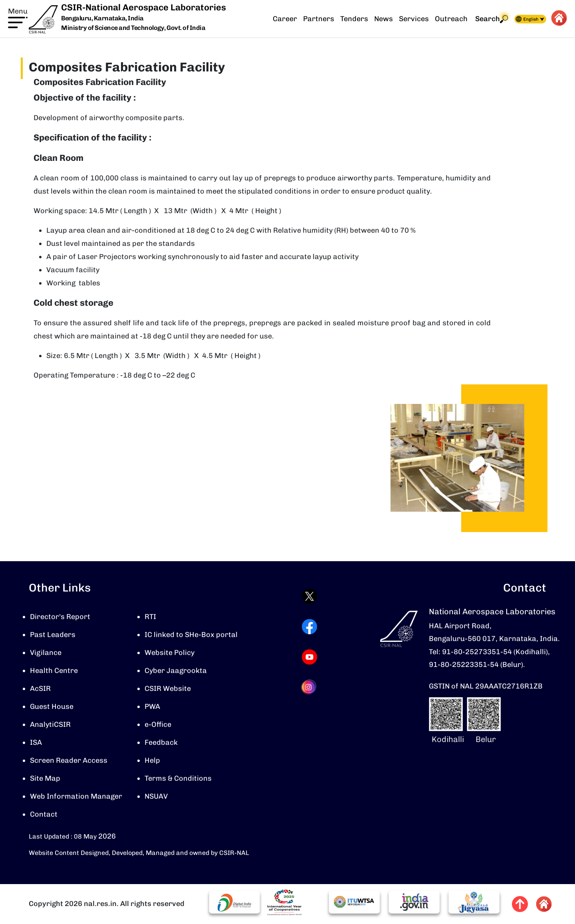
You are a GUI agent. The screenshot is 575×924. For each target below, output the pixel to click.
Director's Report (60, 618)
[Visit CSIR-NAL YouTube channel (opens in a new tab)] (309, 658)
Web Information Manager (76, 797)
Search (492, 19)
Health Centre (54, 672)
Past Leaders (53, 636)
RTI (150, 618)
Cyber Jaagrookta (176, 672)
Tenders (354, 19)
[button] (18, 17)
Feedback (161, 744)
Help (152, 762)
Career (285, 19)
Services (414, 19)
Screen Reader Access (69, 762)
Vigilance (46, 654)
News (384, 19)
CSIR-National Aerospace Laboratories (144, 7)
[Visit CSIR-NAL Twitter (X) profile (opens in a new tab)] (309, 598)
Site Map (45, 780)
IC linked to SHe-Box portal (191, 636)
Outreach (451, 19)
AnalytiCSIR (50, 726)
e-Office (158, 726)
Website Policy (170, 654)
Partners (319, 19)
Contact (44, 815)
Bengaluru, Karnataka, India (102, 19)
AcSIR (40, 690)
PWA (152, 708)
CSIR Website (168, 690)
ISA (36, 744)
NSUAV (156, 797)
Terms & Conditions (178, 780)
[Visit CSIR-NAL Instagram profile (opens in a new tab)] (309, 688)
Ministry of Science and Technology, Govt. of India (133, 28)
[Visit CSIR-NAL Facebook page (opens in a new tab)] (309, 628)
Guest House (52, 708)
